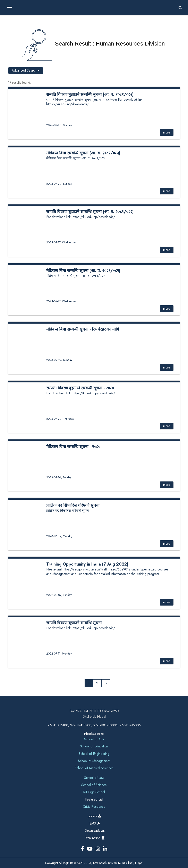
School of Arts (94, 739)
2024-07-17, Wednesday (61, 242)
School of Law (94, 778)
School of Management (94, 761)
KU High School (94, 792)
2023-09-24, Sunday (59, 360)
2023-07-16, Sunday (59, 477)
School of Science (94, 785)
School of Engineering (94, 754)
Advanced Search (26, 70)
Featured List (94, 799)
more (167, 132)
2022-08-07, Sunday (59, 595)
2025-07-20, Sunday (59, 125)
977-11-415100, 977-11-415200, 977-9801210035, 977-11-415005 (94, 725)
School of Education (94, 746)
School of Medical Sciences (94, 768)
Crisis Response (94, 807)
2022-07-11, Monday (59, 654)
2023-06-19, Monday (59, 536)
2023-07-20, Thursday (60, 419)
